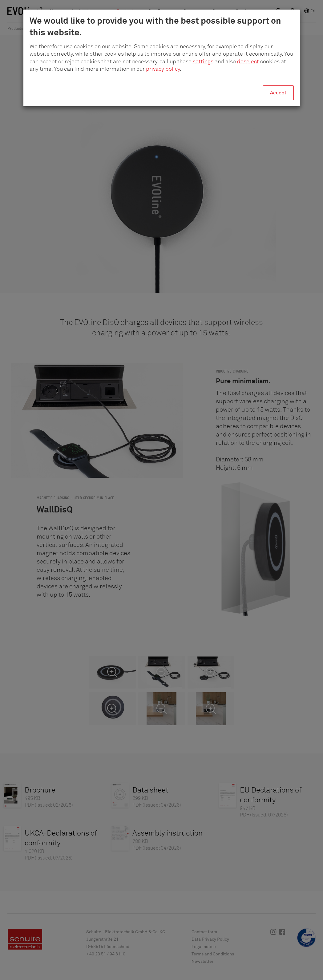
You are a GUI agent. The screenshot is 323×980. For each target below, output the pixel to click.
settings (203, 62)
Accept (278, 93)
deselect (248, 62)
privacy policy (163, 69)
